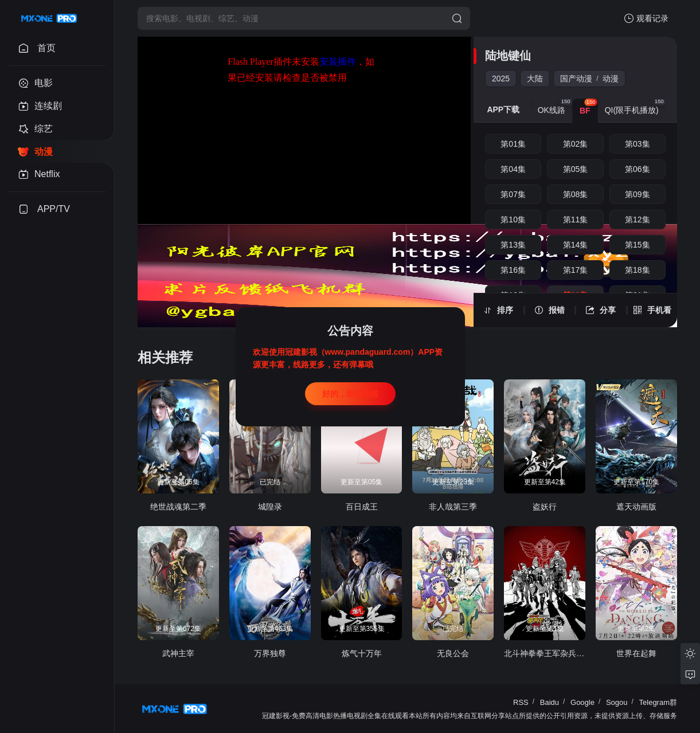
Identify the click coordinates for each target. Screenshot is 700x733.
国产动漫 (576, 79)
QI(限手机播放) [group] (635, 107)
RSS (521, 702)
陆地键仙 (508, 56)
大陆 (535, 79)
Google (582, 702)
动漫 (611, 79)
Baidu (550, 702)
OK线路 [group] (555, 107)
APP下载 (503, 109)
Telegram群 (658, 702)
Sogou (617, 702)
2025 (501, 79)
